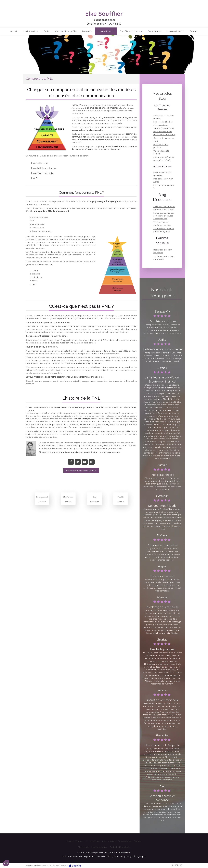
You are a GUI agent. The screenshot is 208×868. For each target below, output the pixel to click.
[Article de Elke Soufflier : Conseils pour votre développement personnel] (42, 488)
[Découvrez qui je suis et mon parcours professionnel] (31, 31)
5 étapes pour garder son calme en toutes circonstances (164, 216)
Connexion (177, 865)
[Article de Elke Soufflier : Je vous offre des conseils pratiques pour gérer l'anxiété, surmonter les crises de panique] (121, 488)
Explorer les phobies (163, 122)
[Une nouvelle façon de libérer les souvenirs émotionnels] (81, 471)
